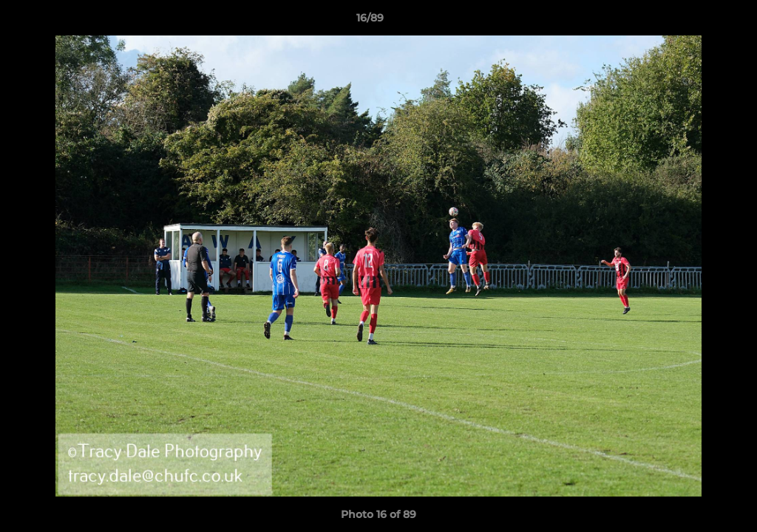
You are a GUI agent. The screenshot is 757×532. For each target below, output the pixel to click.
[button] (695, 21)
